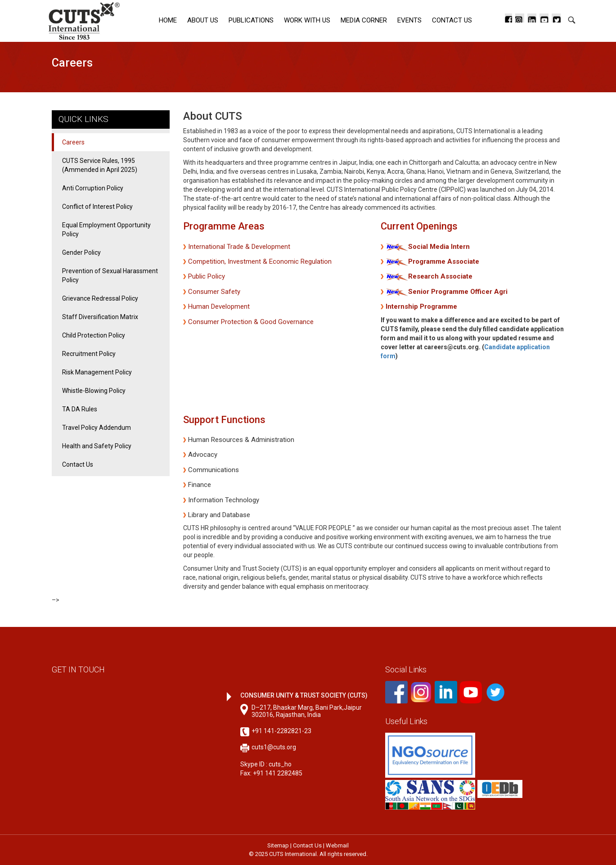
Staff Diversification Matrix (100, 317)
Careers (73, 142)
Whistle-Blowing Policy (94, 391)
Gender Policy (81, 252)
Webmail (337, 845)
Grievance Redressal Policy (100, 298)
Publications (251, 20)
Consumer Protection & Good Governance (251, 322)
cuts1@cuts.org (274, 747)
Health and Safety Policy (97, 446)
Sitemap (278, 845)
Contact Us (452, 20)
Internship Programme (421, 306)
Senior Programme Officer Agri (458, 292)
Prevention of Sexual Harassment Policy (110, 275)
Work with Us (307, 20)
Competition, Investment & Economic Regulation (260, 261)
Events (409, 20)
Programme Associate (444, 261)
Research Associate (440, 276)
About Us (203, 20)
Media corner (364, 20)
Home (168, 20)
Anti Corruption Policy (93, 188)
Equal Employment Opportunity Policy (106, 230)
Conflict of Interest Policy (97, 207)
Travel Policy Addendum (97, 428)
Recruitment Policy (89, 354)
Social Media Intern (439, 247)
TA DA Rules (80, 409)
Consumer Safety (214, 292)
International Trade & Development (239, 247)
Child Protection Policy (94, 335)
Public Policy (207, 276)
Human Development (219, 306)
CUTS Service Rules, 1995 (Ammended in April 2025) (100, 165)
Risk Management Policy (97, 372)
